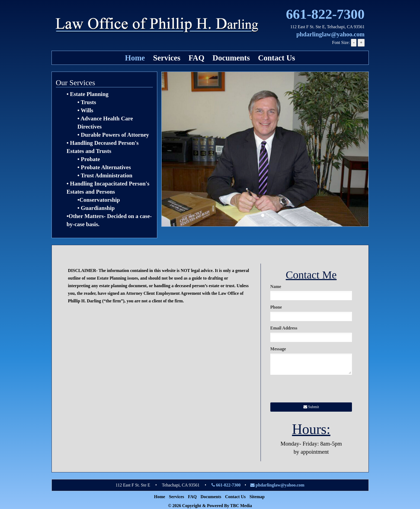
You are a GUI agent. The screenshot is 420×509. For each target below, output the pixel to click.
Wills (87, 110)
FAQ (196, 58)
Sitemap (257, 497)
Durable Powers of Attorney (115, 135)
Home (135, 58)
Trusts (89, 102)
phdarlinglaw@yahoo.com (331, 34)
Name (276, 286)
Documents (231, 58)
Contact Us (276, 58)
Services (167, 58)
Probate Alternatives (106, 167)
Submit (311, 407)
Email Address (284, 328)
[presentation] (312, 389)
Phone (276, 307)
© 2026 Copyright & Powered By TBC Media (210, 506)
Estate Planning (89, 94)
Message (278, 349)
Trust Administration (107, 175)
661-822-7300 (325, 14)
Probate (90, 159)
